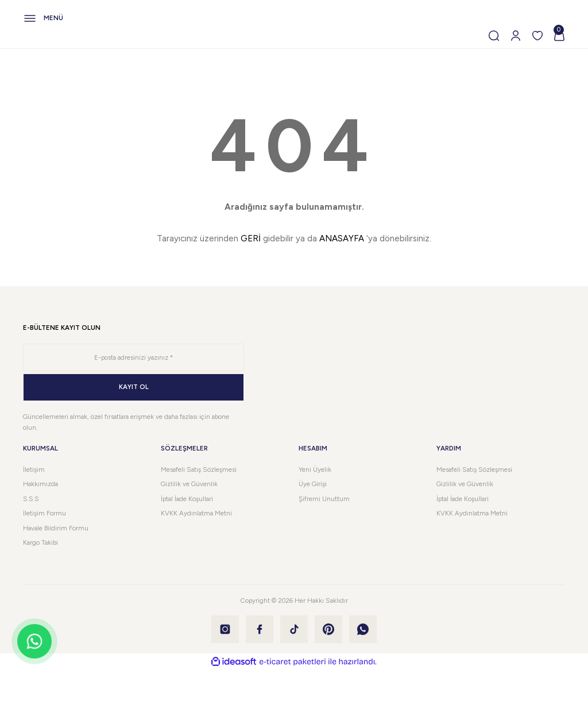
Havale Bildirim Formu (56, 528)
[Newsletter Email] (134, 357)
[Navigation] (294, 18)
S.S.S (31, 499)
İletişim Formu (45, 513)
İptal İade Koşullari (187, 499)
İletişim (34, 469)
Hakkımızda (40, 484)
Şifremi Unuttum (324, 499)
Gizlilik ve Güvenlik (189, 484)
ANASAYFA (342, 238)
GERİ (251, 238)
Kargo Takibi (40, 542)
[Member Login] (516, 36)
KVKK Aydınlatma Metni (196, 513)
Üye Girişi (313, 484)
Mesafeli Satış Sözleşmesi (199, 469)
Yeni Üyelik (315, 469)
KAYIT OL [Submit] (134, 387)
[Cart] (559, 36)
